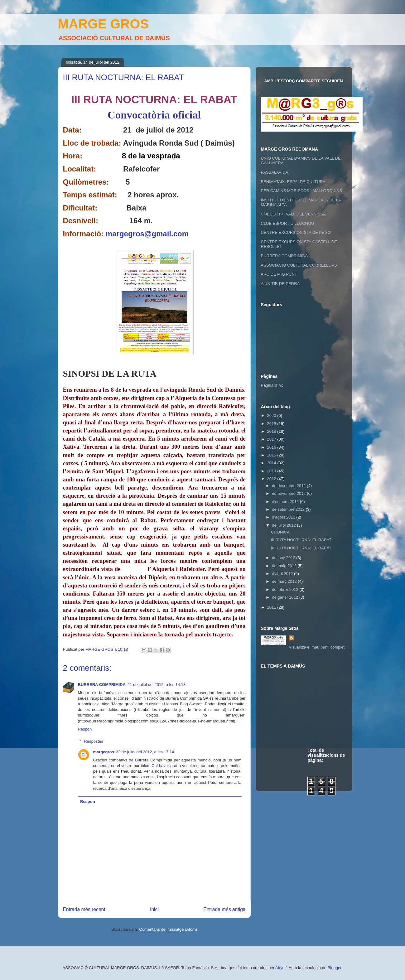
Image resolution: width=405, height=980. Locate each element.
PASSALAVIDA (275, 172)
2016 (272, 447)
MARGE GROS (104, 24)
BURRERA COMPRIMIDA (102, 685)
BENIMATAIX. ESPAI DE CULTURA (293, 182)
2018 (272, 431)
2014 (272, 463)
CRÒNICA (280, 532)
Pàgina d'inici (273, 385)
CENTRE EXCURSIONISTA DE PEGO (296, 232)
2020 (272, 415)
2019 (272, 424)
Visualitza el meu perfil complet (317, 647)
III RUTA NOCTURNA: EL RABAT (301, 540)
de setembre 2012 (289, 509)
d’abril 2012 (283, 574)
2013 (272, 471)
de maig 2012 (285, 566)
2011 (272, 607)
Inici (154, 909)
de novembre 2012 (289, 493)
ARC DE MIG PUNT (279, 274)
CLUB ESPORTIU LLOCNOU (288, 223)
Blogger (335, 968)
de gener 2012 (285, 597)
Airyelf (281, 968)
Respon (85, 729)
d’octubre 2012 (286, 502)
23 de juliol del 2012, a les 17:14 (145, 752)
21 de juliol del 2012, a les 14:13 (157, 685)
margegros (104, 752)
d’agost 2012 (284, 517)
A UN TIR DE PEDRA (280, 284)
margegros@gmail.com (147, 234)
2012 (272, 479)
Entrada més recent (84, 909)
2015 (272, 455)
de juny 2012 (284, 558)
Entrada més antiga (224, 909)
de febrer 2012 (286, 589)
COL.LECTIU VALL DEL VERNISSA (293, 214)
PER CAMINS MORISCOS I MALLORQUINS (302, 191)
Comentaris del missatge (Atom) (168, 929)
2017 (272, 439)
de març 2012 (285, 581)
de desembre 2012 (289, 486)
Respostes (93, 741)
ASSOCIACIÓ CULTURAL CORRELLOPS (299, 265)
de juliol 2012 (284, 525)
